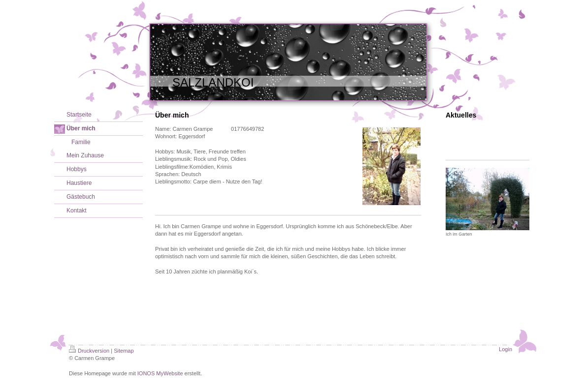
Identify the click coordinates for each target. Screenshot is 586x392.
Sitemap (124, 351)
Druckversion (89, 351)
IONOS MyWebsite (160, 373)
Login (505, 349)
